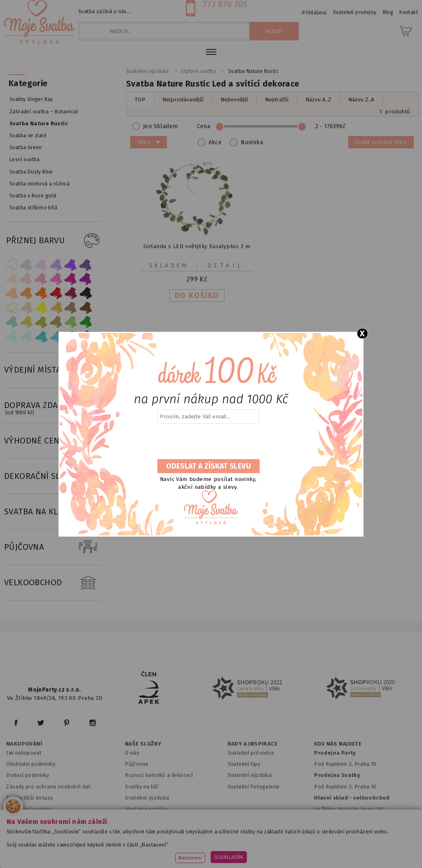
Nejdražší (277, 100)
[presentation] (208, 442)
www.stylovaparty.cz (247, 852)
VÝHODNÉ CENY (53, 441)
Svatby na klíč (142, 787)
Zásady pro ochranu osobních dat (48, 787)
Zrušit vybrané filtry (381, 142)
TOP (140, 100)
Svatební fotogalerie (254, 787)
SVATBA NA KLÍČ (53, 512)
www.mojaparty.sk (123, 841)
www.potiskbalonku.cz (177, 852)
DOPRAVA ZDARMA (53, 406)
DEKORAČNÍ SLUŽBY (53, 476)
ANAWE (288, 863)
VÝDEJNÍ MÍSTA (53, 370)
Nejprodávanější (183, 100)
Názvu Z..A (361, 100)
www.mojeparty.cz (62, 841)
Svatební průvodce (251, 753)
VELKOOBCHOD (53, 583)
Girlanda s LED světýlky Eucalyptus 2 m (197, 246)
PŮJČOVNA (53, 547)
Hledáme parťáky (146, 809)
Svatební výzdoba (147, 798)
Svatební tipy (244, 764)
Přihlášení (314, 13)
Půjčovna (136, 764)
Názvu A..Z (318, 100)
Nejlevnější (234, 100)
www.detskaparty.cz (267, 841)
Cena (274, 126)
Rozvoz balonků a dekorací (159, 775)
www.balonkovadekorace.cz (344, 841)
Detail (225, 265)
